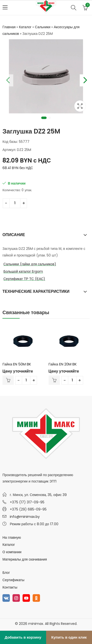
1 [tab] (44, 118)
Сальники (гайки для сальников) (30, 264)
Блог (6, 573)
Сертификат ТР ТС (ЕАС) (24, 279)
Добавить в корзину (23, 637)
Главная (9, 27)
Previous (7, 79)
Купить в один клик (69, 637)
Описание (14, 235)
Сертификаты (13, 580)
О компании (12, 552)
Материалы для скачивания (25, 559)
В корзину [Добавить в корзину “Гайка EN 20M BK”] (54, 380)
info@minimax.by (25, 517)
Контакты (10, 587)
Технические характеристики (36, 291)
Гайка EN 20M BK (63, 364)
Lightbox (80, 106)
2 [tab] (50, 118)
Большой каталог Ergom (23, 271)
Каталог (25, 27)
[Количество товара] (15, 203)
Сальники (43, 27)
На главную (12, 537)
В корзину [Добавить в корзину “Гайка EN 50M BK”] (8, 380)
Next (85, 79)
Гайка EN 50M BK (17, 364)
